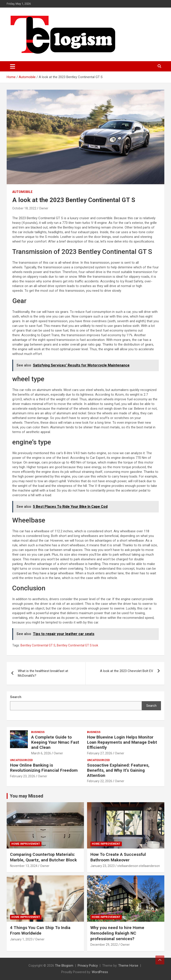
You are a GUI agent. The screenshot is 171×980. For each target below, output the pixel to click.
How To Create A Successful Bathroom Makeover (118, 857)
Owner (44, 208)
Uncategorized (21, 760)
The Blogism (64, 966)
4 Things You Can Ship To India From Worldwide (40, 930)
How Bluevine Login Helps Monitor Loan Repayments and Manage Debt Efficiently (122, 742)
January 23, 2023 (103, 866)
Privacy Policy (88, 966)
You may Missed (26, 796)
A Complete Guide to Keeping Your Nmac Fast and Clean (55, 742)
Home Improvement (26, 844)
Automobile (22, 192)
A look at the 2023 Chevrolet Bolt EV (127, 671)
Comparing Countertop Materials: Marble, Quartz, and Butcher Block (43, 857)
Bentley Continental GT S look (77, 645)
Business (38, 732)
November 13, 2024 (24, 866)
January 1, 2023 (21, 939)
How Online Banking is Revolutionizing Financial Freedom (44, 768)
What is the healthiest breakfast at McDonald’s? (43, 673)
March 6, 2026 (41, 753)
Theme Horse (128, 966)
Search (151, 706)
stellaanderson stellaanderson (139, 866)
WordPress (100, 972)
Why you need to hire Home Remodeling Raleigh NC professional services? (117, 933)
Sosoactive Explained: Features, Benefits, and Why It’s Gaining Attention (118, 770)
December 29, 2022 (104, 945)
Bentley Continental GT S (38, 645)
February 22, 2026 (100, 781)
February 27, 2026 (100, 753)
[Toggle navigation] (13, 66)
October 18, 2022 (24, 208)
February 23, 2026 (23, 776)
